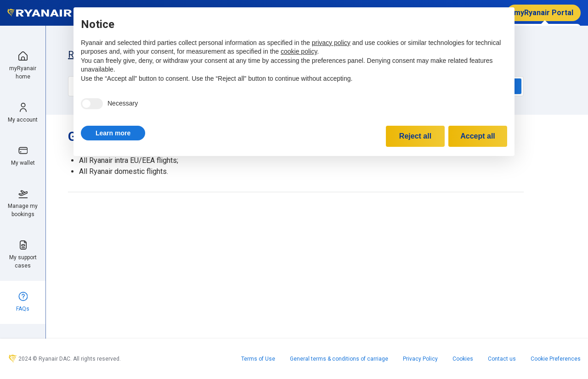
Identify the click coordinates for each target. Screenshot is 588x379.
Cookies (463, 359)
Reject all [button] (415, 136)
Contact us (502, 359)
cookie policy (299, 51)
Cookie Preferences (556, 359)
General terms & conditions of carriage (339, 359)
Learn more (113, 133)
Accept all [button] (478, 136)
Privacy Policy (420, 359)
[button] (113, 133)
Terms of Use (258, 359)
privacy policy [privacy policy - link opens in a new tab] (331, 43)
